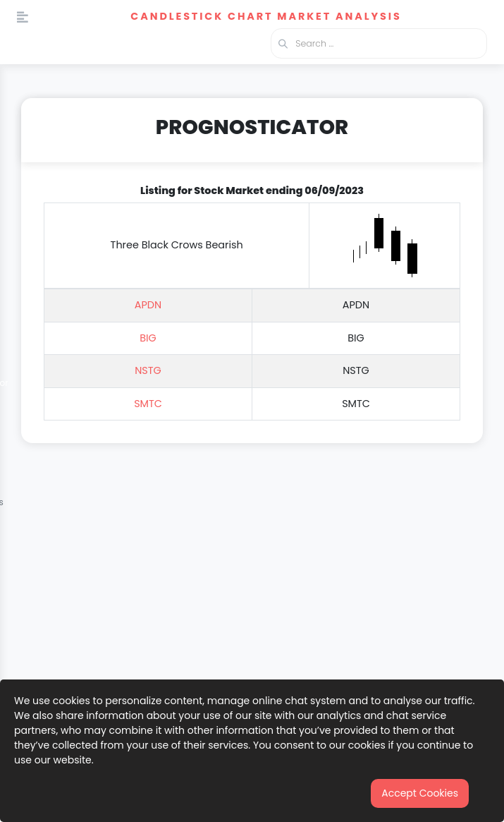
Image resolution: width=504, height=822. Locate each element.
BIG (148, 338)
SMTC (148, 404)
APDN (148, 305)
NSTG (148, 370)
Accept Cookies (420, 793)
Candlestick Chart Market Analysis (266, 16)
